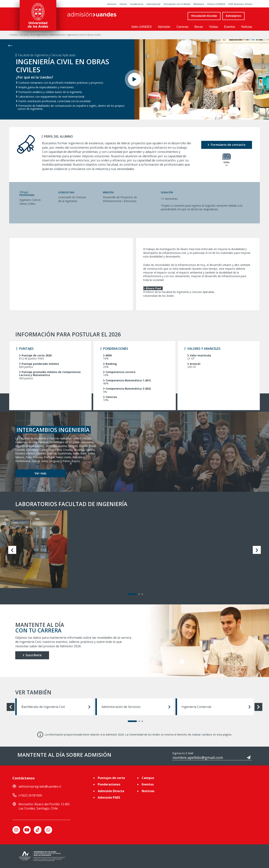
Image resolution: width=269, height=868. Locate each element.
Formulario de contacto (227, 145)
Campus (148, 778)
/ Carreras (24, 35)
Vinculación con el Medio (177, 4)
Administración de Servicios (136, 707)
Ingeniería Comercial (216, 707)
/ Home (14, 35)
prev (12, 550)
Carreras (182, 27)
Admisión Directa (111, 791)
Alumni (123, 4)
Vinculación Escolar (204, 16)
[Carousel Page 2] (139, 594)
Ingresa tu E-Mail (183, 753)
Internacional (153, 4)
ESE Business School (240, 4)
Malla (227, 160)
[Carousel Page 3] (142, 594)
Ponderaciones (109, 784)
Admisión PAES (109, 797)
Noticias (247, 27)
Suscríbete (32, 655)
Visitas (214, 27)
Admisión (164, 27)
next (257, 550)
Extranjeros (233, 16)
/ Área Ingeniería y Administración (47, 35)
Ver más (40, 473)
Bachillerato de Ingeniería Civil (56, 707)
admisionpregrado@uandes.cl (40, 786)
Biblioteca (199, 4)
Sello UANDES (142, 27)
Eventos (230, 27)
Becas (199, 27)
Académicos (137, 4)
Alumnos (112, 4)
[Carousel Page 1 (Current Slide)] (132, 594)
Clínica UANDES (216, 4)
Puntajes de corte (111, 778)
